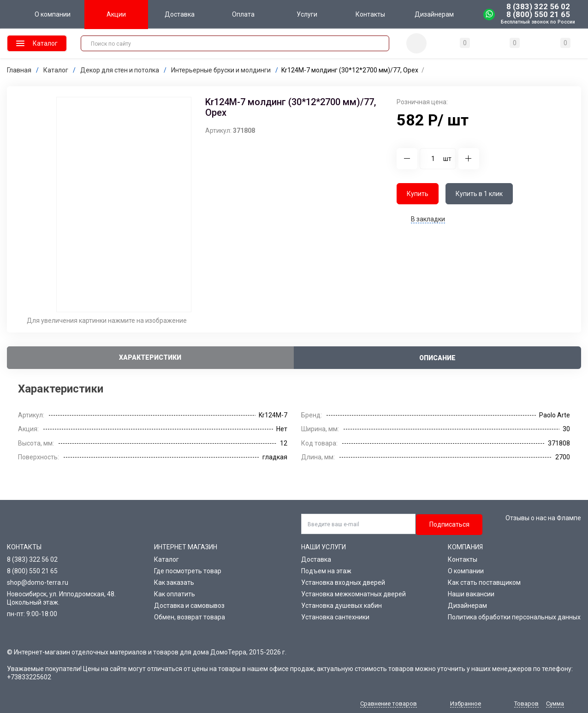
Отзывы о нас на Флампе (543, 518)
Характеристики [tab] (150, 357)
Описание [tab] (437, 358)
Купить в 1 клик (479, 194)
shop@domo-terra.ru (38, 582)
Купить (418, 194)
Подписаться (449, 524)
